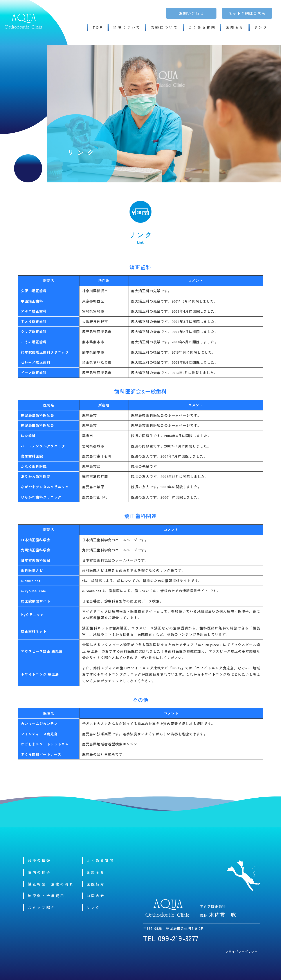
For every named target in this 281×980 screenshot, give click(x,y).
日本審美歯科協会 (36, 560)
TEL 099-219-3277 (171, 938)
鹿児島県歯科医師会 (37, 415)
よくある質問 (202, 27)
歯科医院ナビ (32, 570)
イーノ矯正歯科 (34, 372)
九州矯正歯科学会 (36, 550)
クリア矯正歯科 (34, 331)
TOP (98, 27)
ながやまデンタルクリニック (45, 487)
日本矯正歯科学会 (36, 540)
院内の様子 (39, 872)
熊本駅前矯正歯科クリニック (45, 352)
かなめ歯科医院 (34, 466)
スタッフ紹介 (42, 907)
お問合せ (96, 896)
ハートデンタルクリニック (43, 446)
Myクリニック (32, 614)
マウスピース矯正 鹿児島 (42, 651)
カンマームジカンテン (39, 723)
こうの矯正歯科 (34, 342)
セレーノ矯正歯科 (36, 362)
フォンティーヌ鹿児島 (39, 734)
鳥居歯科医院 (32, 456)
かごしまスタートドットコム (45, 744)
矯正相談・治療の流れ (51, 884)
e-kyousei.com (33, 591)
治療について (164, 27)
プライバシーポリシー (241, 951)
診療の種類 (39, 860)
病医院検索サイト (36, 601)
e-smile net (31, 581)
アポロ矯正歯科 (34, 311)
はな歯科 (28, 436)
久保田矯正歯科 (34, 291)
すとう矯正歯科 (34, 321)
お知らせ (235, 27)
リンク (261, 27)
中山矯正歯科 (32, 301)
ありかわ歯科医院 (36, 476)
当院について (127, 27)
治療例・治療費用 (46, 896)
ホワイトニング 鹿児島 (40, 674)
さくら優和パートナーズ (41, 754)
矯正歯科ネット (34, 631)
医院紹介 (96, 884)
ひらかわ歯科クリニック (41, 497)
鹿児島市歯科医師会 (37, 425)
